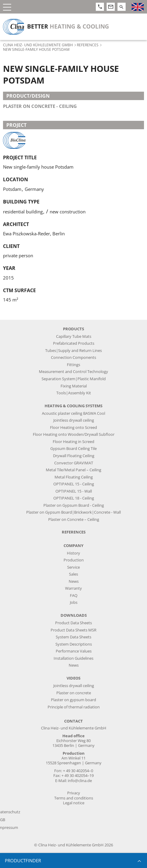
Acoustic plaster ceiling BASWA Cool (73, 413)
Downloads (74, 615)
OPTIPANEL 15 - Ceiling (74, 484)
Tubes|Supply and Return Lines (73, 351)
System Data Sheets (73, 637)
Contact (73, 721)
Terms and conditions (74, 798)
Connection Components (73, 358)
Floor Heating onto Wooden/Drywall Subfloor (74, 434)
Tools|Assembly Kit (74, 393)
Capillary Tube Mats (74, 336)
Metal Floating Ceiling (74, 477)
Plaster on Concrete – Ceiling (74, 520)
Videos (73, 678)
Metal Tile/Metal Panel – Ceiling (73, 470)
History (73, 553)
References (88, 45)
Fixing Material (74, 386)
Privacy (74, 793)
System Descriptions (74, 644)
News (74, 581)
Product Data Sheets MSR (73, 630)
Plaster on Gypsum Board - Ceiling (74, 505)
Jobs (74, 602)
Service (73, 567)
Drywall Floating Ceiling (74, 456)
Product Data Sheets (73, 623)
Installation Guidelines (73, 658)
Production (74, 560)
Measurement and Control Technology (73, 372)
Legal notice (74, 803)
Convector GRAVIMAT (74, 463)
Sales (73, 574)
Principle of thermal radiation (74, 707)
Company (73, 546)
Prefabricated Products (74, 343)
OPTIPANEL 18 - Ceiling (74, 498)
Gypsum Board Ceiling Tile (73, 449)
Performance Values (74, 651)
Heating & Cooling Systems (73, 406)
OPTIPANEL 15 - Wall (74, 491)
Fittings (73, 365)
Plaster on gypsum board (73, 700)
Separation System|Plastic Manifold (74, 379)
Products (73, 329)
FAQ (74, 596)
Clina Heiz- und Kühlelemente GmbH (38, 45)
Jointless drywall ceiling (74, 420)
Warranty (73, 588)
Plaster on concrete (74, 693)
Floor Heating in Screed (73, 442)
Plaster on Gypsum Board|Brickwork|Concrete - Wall (73, 512)
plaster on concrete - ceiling (40, 106)
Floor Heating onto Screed (73, 428)
